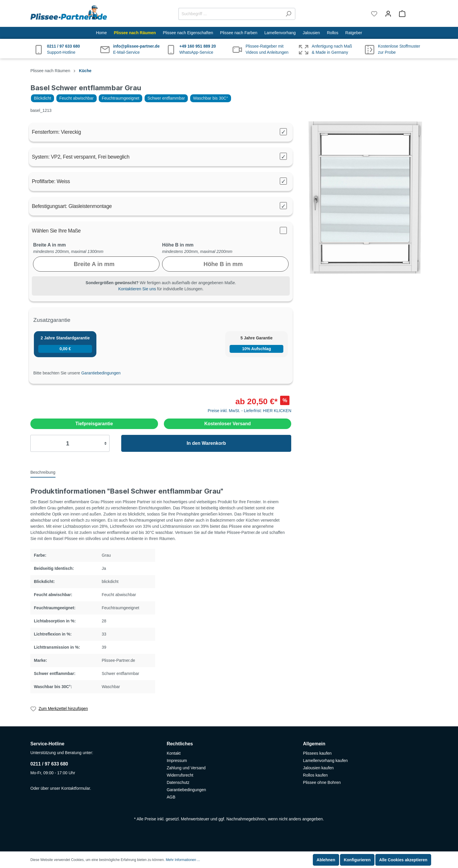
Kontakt (174, 753)
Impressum (177, 761)
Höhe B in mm (178, 245)
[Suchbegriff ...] (230, 14)
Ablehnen (326, 860)
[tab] (43, 472)
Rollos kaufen (315, 775)
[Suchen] (288, 14)
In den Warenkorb (206, 443)
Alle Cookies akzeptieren (403, 860)
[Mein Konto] (388, 14)
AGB (171, 797)
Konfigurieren (357, 860)
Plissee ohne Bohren (322, 782)
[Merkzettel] (374, 14)
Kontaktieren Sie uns (137, 289)
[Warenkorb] (411, 14)
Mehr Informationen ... (183, 860)
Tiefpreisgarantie (94, 424)
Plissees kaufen (317, 753)
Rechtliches (180, 744)
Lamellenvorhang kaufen (325, 761)
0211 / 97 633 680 (49, 764)
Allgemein (314, 744)
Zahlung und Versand (186, 768)
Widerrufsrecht (180, 775)
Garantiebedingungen (101, 373)
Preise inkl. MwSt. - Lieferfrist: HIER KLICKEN (249, 411)
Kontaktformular (76, 788)
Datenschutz (178, 782)
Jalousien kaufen (318, 768)
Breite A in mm (49, 245)
